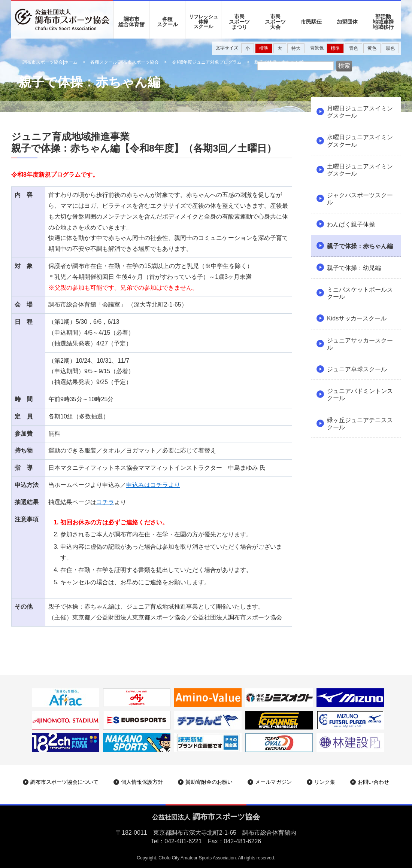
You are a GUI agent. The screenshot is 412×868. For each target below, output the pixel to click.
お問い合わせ (373, 782)
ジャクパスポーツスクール (360, 199)
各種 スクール (167, 22)
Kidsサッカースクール (357, 318)
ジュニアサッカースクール (360, 344)
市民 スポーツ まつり (239, 22)
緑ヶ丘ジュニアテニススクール (360, 424)
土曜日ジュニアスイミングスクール (360, 170)
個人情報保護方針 (142, 782)
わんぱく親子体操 (351, 224)
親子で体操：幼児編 (354, 268)
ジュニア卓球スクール (357, 369)
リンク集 (325, 782)
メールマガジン (273, 782)
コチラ (105, 502)
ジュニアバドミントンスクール (360, 395)
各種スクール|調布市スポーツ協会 (125, 62)
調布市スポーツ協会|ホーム (50, 62)
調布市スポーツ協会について (64, 782)
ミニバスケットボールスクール (360, 293)
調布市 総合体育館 (131, 22)
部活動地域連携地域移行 (383, 22)
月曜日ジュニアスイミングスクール (360, 112)
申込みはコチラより (153, 485)
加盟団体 (347, 22)
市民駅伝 (311, 22)
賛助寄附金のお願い (209, 782)
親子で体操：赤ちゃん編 (360, 246)
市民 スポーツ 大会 (275, 22)
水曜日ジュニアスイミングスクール (360, 141)
